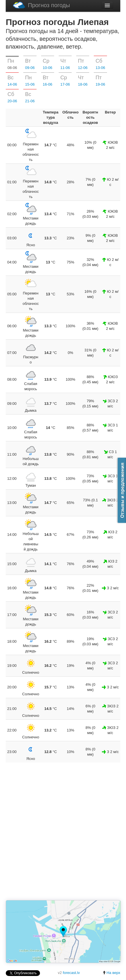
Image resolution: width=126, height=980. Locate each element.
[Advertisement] (63, 832)
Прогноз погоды (41, 5)
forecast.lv (71, 973)
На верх (111, 973)
